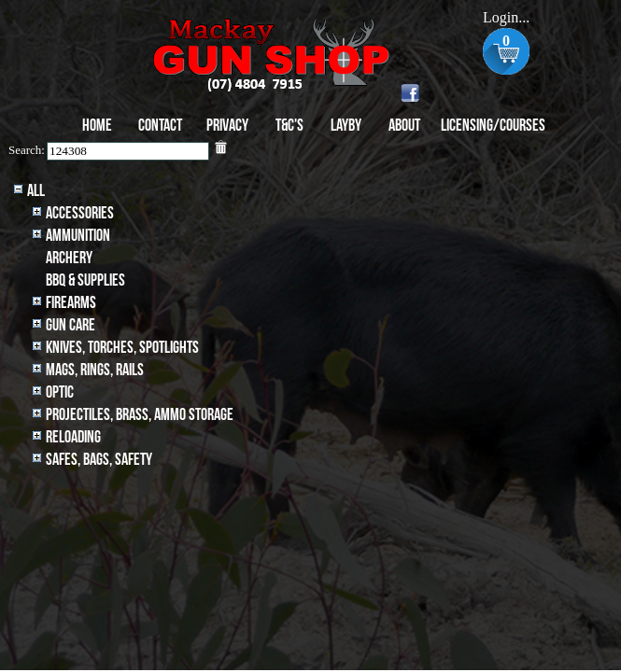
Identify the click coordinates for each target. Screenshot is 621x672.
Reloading (73, 437)
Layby (346, 126)
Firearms (71, 303)
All (36, 191)
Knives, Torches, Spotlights (122, 348)
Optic (60, 392)
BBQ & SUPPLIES (85, 280)
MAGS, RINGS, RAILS (95, 370)
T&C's (289, 126)
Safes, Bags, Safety (99, 460)
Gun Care (71, 325)
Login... (506, 17)
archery (69, 258)
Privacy (227, 126)
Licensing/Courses (493, 126)
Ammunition (78, 236)
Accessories (80, 213)
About (404, 126)
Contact (160, 126)
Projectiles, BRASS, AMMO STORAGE (140, 415)
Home (97, 126)
